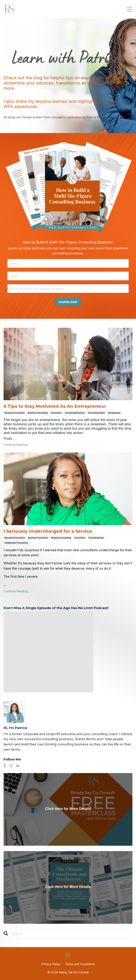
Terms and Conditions (80, 964)
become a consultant (15, 538)
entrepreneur (114, 413)
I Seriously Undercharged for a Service (48, 531)
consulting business (75, 413)
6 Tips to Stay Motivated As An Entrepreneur (55, 406)
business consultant (15, 413)
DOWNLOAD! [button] (68, 302)
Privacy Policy (51, 964)
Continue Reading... (17, 445)
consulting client (96, 413)
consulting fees (96, 538)
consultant (56, 413)
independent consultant (16, 543)
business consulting (38, 413)
